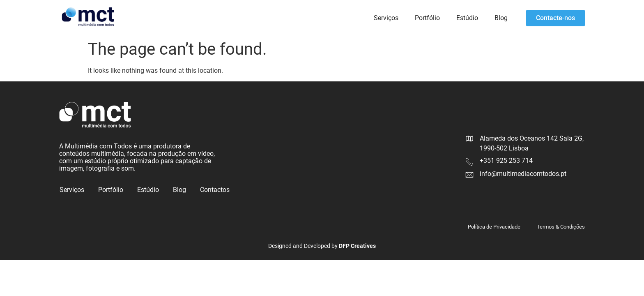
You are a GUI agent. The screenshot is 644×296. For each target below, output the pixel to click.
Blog (501, 18)
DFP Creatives (357, 246)
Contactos (215, 190)
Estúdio (467, 18)
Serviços (386, 18)
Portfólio (427, 18)
